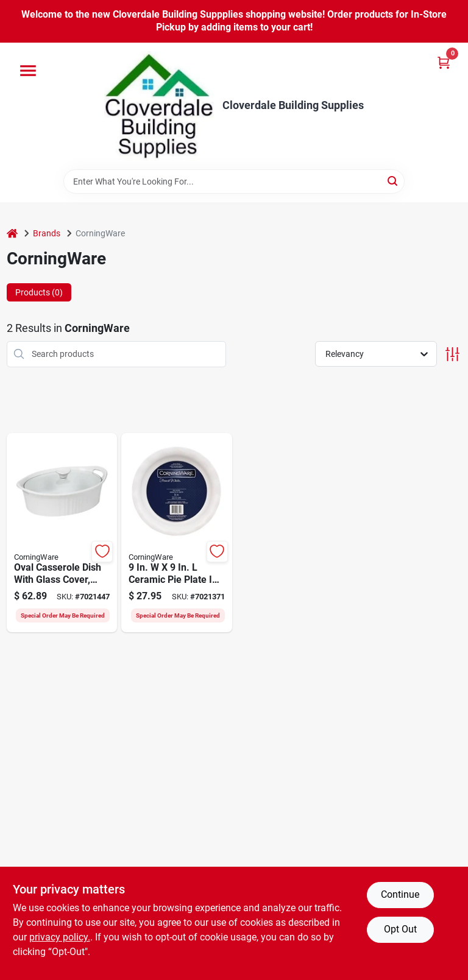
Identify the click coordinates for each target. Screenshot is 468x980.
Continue (400, 894)
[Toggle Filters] (452, 354)
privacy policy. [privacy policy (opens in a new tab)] (60, 937)
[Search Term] (234, 182)
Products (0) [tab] (39, 292)
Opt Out (400, 929)
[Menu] (28, 71)
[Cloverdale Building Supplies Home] (159, 106)
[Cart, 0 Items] (444, 62)
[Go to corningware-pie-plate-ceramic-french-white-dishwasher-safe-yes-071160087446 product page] (177, 533)
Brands (47, 233)
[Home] (12, 234)
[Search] (393, 181)
